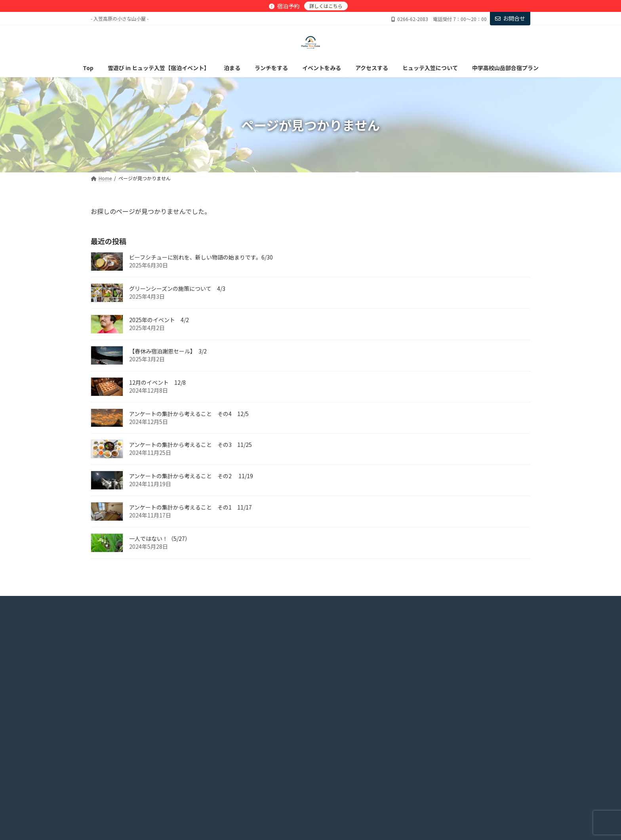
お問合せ (510, 18)
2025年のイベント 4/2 (159, 320)
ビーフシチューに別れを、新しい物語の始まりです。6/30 (201, 257)
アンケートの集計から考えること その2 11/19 (191, 476)
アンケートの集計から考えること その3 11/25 (190, 445)
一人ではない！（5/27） (160, 538)
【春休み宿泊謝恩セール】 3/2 (168, 351)
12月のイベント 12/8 (157, 382)
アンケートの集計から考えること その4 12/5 (189, 413)
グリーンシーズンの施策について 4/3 (177, 288)
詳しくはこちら (326, 6)
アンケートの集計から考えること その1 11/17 (190, 507)
